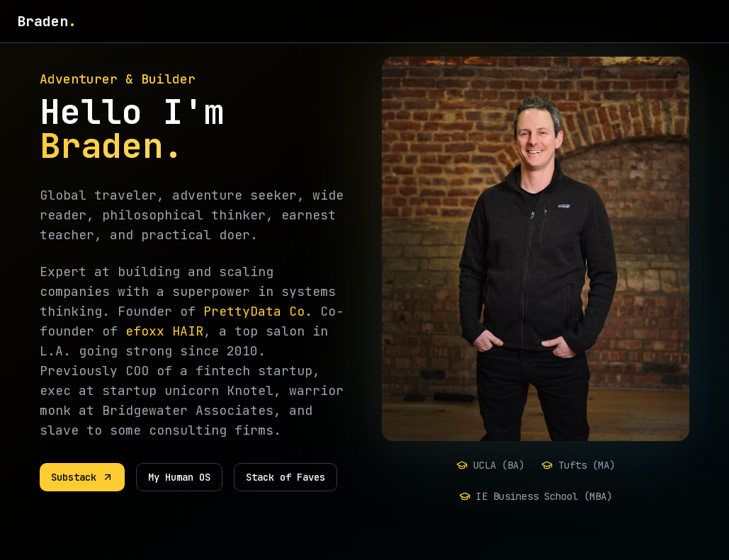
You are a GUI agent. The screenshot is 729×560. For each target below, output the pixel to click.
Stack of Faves (286, 477)
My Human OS (179, 477)
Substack (82, 477)
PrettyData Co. (258, 311)
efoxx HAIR (164, 331)
